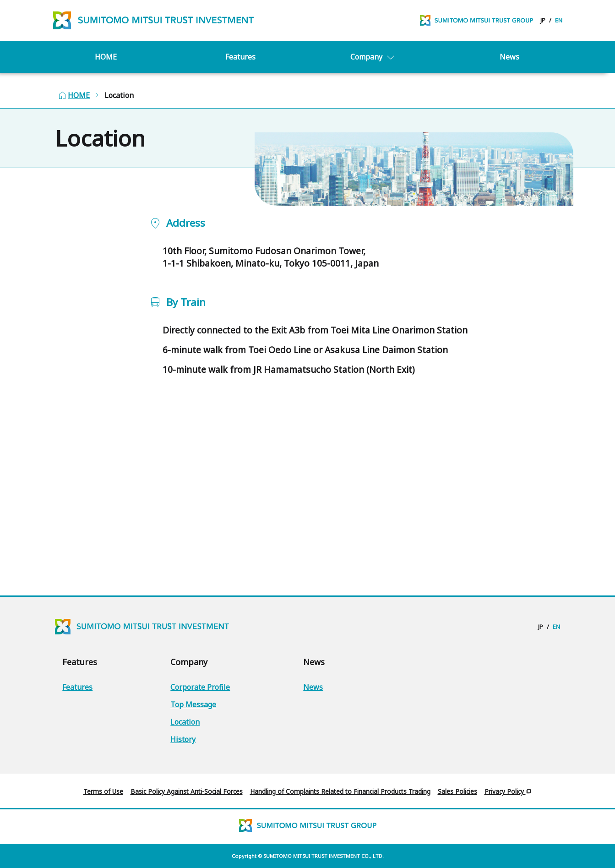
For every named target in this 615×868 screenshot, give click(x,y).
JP (543, 25)
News (509, 66)
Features (240, 66)
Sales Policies (457, 791)
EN (559, 25)
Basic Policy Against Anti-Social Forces (187, 791)
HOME (106, 66)
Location (185, 722)
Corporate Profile (200, 687)
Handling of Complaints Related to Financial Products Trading (340, 791)
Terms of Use (103, 791)
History (183, 739)
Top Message (193, 704)
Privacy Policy (508, 791)
